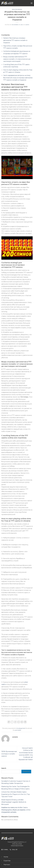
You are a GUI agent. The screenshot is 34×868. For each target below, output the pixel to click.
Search (4, 768)
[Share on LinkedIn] (25, 722)
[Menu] (32, 3)
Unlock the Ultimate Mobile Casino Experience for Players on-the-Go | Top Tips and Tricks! (16, 794)
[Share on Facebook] (12, 722)
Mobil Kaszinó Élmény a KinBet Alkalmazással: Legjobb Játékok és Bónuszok (14, 802)
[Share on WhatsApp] (9, 722)
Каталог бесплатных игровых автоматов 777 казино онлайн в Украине (15, 40)
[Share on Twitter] (15, 722)
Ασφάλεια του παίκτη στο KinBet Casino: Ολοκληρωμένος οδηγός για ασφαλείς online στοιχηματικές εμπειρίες (16, 810)
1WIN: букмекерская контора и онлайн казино (9, 754)
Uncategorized (17, 9)
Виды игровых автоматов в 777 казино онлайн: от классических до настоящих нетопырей (17, 59)
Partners (7, 865)
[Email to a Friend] (19, 722)
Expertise (7, 861)
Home (6, 857)
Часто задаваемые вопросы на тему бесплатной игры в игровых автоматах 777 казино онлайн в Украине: (18, 78)
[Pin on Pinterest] (22, 722)
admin (27, 25)
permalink (18, 730)
